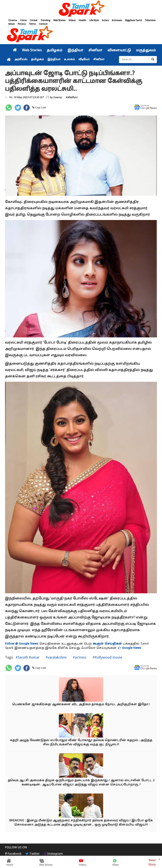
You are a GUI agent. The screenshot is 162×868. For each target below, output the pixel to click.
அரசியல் (21, 60)
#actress (79, 657)
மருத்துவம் (146, 50)
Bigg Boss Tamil (133, 20)
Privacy (22, 24)
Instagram (53, 854)
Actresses (117, 20)
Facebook (13, 854)
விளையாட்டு (119, 50)
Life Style (94, 20)
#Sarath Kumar (28, 657)
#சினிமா (72, 98)
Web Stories (59, 20)
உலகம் (70, 60)
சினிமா (95, 50)
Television (150, 20)
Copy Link (40, 107)
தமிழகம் (55, 50)
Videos (72, 20)
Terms (32, 24)
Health (82, 20)
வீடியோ (84, 60)
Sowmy (57, 98)
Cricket (34, 20)
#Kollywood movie (107, 657)
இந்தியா (75, 50)
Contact (43, 24)
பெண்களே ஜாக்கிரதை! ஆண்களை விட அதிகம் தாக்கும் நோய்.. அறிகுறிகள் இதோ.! (81, 704)
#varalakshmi (56, 657)
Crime (23, 20)
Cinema (13, 20)
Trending (45, 20)
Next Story (152, 862)
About (11, 24)
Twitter (33, 854)
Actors (105, 20)
